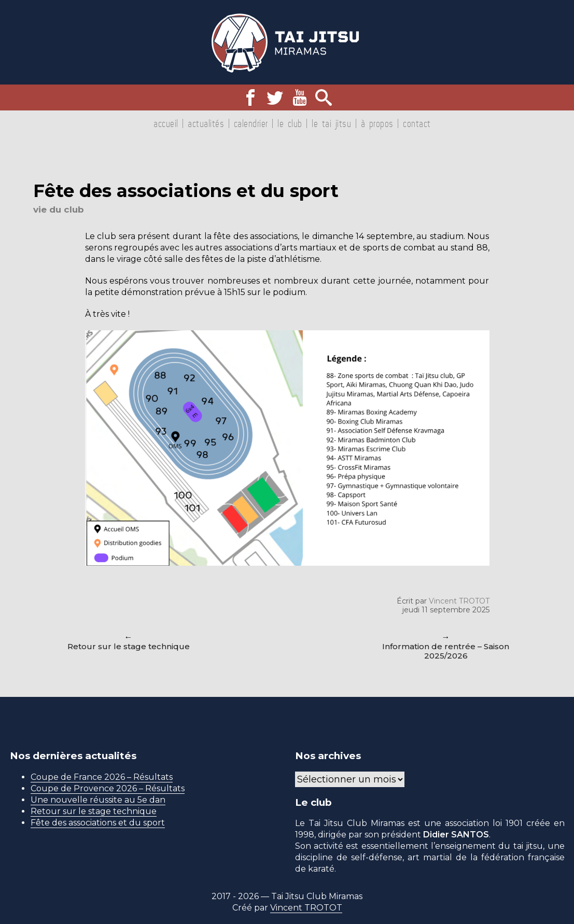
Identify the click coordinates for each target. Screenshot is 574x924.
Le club (290, 123)
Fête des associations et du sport (98, 823)
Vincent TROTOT (459, 601)
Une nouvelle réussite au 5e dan (98, 800)
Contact (417, 123)
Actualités (206, 123)
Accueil (166, 123)
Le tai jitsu (331, 123)
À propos (377, 123)
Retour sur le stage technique (129, 646)
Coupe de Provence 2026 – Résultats (108, 788)
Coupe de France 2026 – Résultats (102, 777)
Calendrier (251, 123)
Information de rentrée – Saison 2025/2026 (446, 651)
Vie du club (59, 209)
